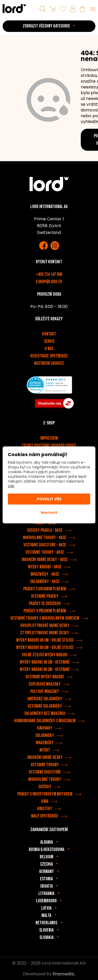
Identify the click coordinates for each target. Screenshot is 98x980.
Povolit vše (49, 499)
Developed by (49, 974)
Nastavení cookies (49, 363)
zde (11, 486)
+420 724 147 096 (49, 274)
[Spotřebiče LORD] (14, 9)
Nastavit (49, 513)
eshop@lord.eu (49, 282)
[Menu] (93, 9)
